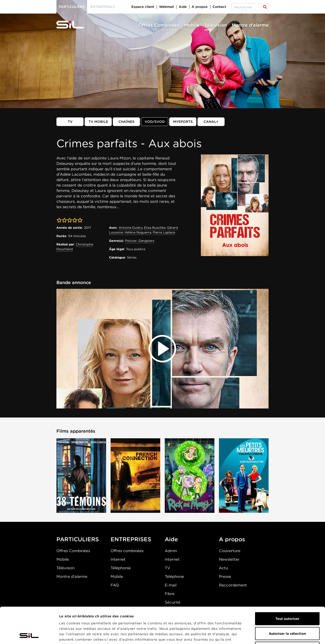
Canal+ (211, 122)
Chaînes (127, 122)
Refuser (287, 614)
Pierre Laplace (164, 232)
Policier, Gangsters (140, 241)
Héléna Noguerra (138, 232)
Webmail (166, 7)
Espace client (143, 7)
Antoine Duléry (131, 228)
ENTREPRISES (131, 539)
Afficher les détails (254, 635)
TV (70, 122)
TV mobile (98, 122)
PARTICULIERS (78, 539)
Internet (118, 559)
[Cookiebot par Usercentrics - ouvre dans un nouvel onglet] (29, 635)
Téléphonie (121, 568)
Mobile (192, 25)
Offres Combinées (159, 25)
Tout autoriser (287, 585)
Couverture (230, 551)
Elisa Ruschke (155, 228)
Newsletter (229, 559)
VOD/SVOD (155, 122)
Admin (171, 551)
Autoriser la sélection (287, 600)
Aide (183, 7)
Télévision (216, 25)
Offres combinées (127, 551)
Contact (219, 7)
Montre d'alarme (250, 25)
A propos (200, 7)
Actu (223, 568)
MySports (183, 122)
